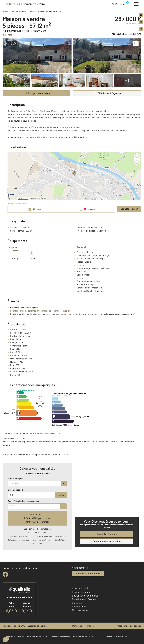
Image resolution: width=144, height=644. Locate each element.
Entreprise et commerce (85, 596)
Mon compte (119, 4)
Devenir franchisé (82, 592)
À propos (77, 603)
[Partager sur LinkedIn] (141, 29)
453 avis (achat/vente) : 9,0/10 (127, 34)
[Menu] (136, 4)
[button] (8, 43)
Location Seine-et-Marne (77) (117, 637)
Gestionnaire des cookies (129, 626)
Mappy (33, 199)
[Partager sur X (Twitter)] (141, 22)
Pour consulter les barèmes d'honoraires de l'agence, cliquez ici (40, 311)
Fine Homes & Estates (84, 599)
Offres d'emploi (80, 588)
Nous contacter (80, 610)
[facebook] (5, 574)
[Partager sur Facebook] (141, 15)
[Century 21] (25, 4)
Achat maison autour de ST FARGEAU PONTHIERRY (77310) (27, 637)
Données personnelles (83, 626)
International (79, 606)
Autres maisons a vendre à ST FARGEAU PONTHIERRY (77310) (72, 637)
